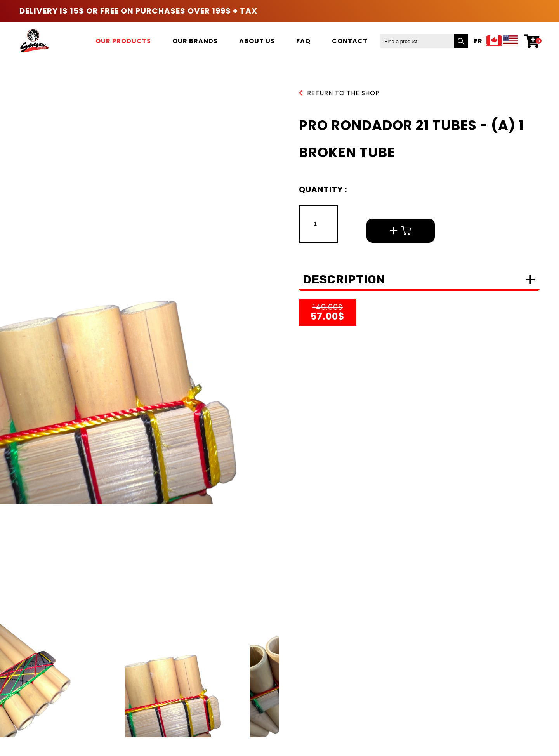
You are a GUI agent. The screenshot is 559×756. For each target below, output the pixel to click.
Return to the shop (339, 93)
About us (257, 41)
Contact (350, 41)
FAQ (303, 41)
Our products (123, 41)
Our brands (195, 41)
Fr (478, 41)
